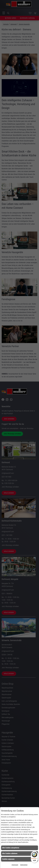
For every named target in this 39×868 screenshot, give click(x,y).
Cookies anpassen (8, 859)
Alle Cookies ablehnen (10, 853)
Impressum (15, 865)
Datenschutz (24, 865)
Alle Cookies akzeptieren (11, 848)
